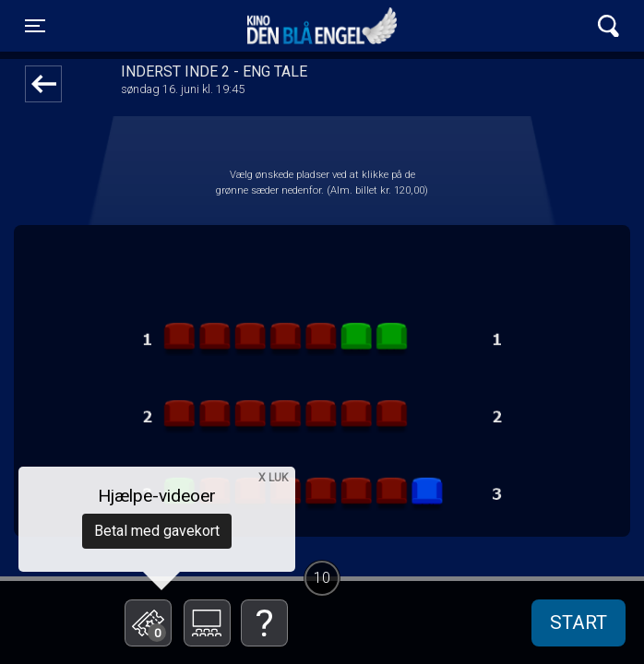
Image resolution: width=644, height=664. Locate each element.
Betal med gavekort (157, 531)
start (578, 622)
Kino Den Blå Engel (322, 26)
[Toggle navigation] (35, 26)
